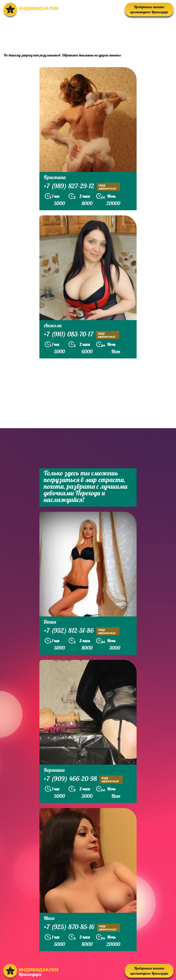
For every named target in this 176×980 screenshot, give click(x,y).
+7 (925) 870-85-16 (82, 928)
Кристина (55, 177)
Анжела (53, 325)
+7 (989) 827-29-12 (82, 187)
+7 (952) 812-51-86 (82, 631)
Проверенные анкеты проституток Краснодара (149, 9)
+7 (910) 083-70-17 (81, 335)
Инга (49, 918)
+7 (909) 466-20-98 (83, 779)
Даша (50, 622)
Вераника (54, 770)
